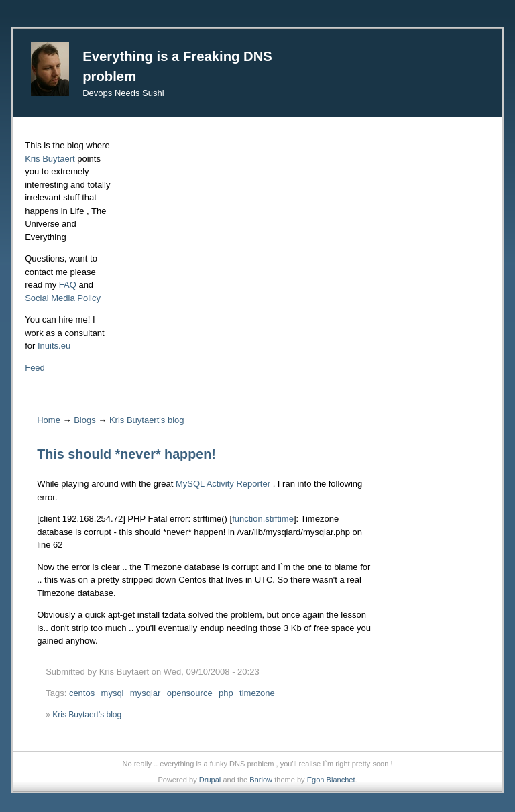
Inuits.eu (54, 346)
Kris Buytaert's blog (147, 420)
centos (82, 693)
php (226, 693)
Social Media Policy (63, 298)
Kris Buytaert (50, 159)
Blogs (85, 420)
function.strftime (263, 519)
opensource (190, 693)
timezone (257, 693)
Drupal (210, 780)
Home (49, 420)
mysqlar (146, 693)
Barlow (261, 780)
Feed (35, 368)
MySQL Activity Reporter (223, 484)
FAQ (68, 285)
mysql (113, 693)
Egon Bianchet (331, 780)
